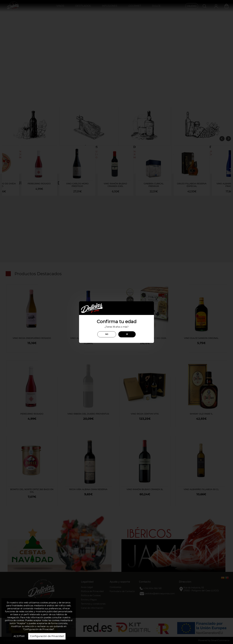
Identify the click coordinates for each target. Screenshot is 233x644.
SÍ (127, 334)
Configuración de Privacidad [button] (47, 636)
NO (107, 334)
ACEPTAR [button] (19, 636)
